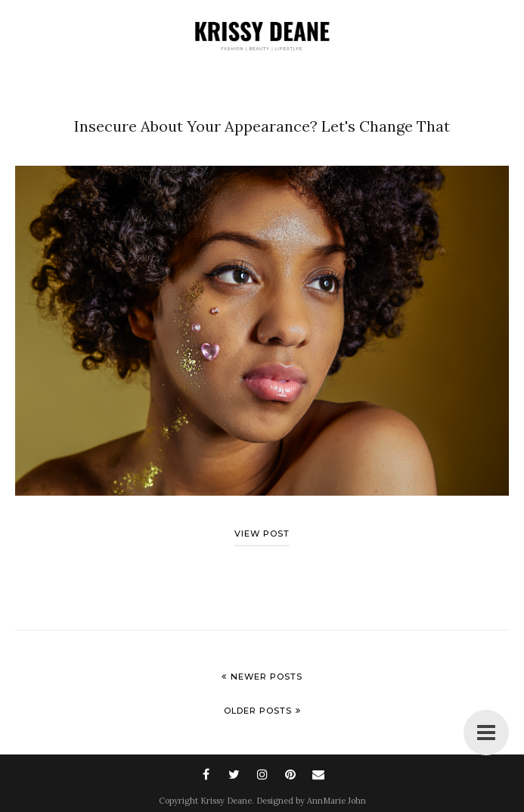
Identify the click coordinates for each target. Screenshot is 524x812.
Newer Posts (267, 677)
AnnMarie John (336, 801)
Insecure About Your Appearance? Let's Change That (262, 126)
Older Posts (258, 711)
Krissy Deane (226, 801)
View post (262, 534)
